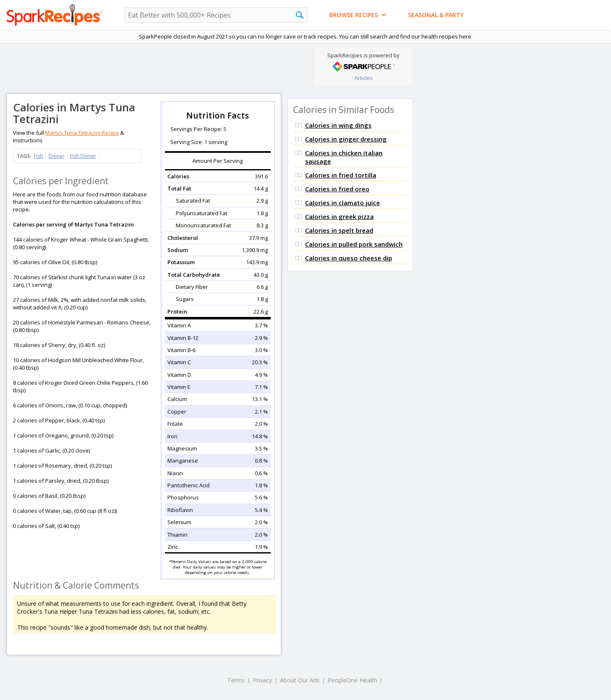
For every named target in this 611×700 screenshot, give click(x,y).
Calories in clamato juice (343, 203)
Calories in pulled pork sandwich (354, 244)
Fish (39, 156)
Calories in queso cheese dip (349, 258)
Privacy (262, 680)
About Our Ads (300, 680)
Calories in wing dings (338, 125)
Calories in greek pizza (339, 216)
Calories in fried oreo (337, 189)
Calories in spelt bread (339, 230)
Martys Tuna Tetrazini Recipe (82, 133)
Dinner (56, 156)
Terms (236, 680)
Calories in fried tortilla (341, 175)
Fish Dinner (83, 156)
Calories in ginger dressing (346, 139)
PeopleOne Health (352, 680)
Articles (364, 78)
